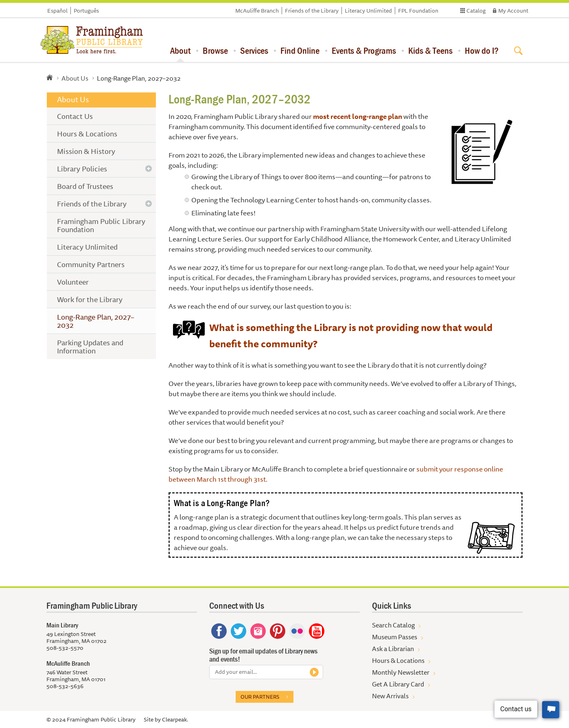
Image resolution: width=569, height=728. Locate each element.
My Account (513, 11)
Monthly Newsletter (401, 672)
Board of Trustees (85, 186)
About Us (75, 78)
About (180, 50)
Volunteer (73, 282)
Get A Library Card (398, 684)
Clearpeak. (175, 719)
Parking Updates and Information (90, 346)
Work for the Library (90, 299)
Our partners (260, 697)
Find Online (300, 50)
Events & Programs (364, 50)
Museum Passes (395, 637)
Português (86, 11)
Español (57, 11)
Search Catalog (393, 625)
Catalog (476, 11)
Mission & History (86, 151)
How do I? (482, 50)
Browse (215, 50)
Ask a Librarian (393, 649)
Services (254, 50)
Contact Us (75, 116)
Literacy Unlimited (368, 11)
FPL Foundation (418, 11)
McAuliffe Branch (257, 11)
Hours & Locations (87, 134)
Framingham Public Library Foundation (101, 225)
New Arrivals (390, 696)
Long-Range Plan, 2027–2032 (96, 321)
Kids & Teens (430, 50)
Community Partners (91, 264)
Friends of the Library (312, 11)
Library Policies (82, 169)
